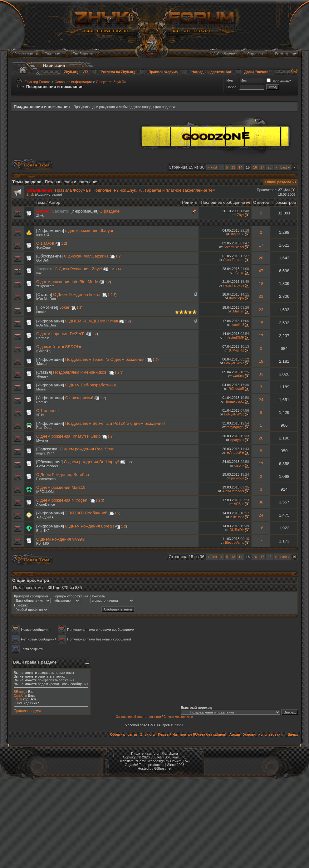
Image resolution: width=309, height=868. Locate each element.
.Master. (238, 311)
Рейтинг (190, 202)
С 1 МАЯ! (45, 243)
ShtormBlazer (234, 247)
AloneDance (46, 504)
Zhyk (30, 194)
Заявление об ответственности (139, 717)
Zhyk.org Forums (38, 82)
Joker (64, 307)
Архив (235, 734)
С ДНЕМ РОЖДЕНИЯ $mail (92, 321)
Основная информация (73, 82)
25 (269, 167)
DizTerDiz (237, 530)
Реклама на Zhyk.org (118, 72)
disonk (239, 465)
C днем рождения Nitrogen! (62, 500)
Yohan (240, 272)
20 (261, 438)
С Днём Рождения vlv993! (61, 539)
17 (262, 167)
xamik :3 (43, 235)
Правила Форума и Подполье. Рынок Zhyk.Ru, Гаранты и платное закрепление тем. (136, 190)
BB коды (20, 692)
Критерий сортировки (31, 596)
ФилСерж (44, 248)
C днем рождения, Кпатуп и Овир (68, 436)
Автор (55, 202)
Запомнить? (279, 81)
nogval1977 (45, 453)
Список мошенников (178, 717)
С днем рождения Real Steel (87, 449)
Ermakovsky (235, 401)
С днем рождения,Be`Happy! (91, 462)
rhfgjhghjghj (235, 427)
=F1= (40, 415)
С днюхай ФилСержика (86, 256)
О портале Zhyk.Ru (111, 82)
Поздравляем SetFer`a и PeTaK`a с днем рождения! (115, 423)
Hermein (43, 338)
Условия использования (264, 734)
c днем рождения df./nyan (90, 230)
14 (240, 167)
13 (233, 167)
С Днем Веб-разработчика (91, 385)
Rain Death (45, 428)
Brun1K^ (43, 531)
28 (261, 258)
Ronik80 (42, 543)
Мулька (42, 440)
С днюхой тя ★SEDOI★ (59, 347)
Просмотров (284, 202)
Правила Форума (163, 72)
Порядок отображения (70, 596)
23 (261, 310)
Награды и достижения (211, 72)
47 (261, 271)
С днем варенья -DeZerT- (61, 334)
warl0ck (238, 376)
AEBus (239, 504)
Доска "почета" (257, 72)
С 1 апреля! (47, 411)
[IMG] (18, 699)
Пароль (232, 87)
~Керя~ (42, 376)
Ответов (261, 202)
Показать (98, 596)
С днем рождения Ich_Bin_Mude (67, 282)
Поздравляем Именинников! (80, 372)
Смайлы (20, 695)
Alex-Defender (47, 466)
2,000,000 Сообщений (86, 513)
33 (261, 374)
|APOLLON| (45, 492)
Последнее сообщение (223, 202)
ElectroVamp (46, 479)
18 (261, 284)
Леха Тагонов (234, 260)
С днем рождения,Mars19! (61, 487)
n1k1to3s (237, 517)
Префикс (21, 605)
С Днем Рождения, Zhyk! (78, 269)
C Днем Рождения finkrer (77, 294)
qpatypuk (237, 440)
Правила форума (27, 711)
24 (261, 400)
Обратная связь (123, 734)
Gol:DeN (43, 260)
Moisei (41, 389)
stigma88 (237, 234)
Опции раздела (278, 182)
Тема (40, 202)
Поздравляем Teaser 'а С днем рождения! (105, 359)
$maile (41, 312)
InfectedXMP (235, 337)
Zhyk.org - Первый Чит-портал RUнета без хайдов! (183, 734)
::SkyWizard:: (46, 286)
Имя (230, 81)
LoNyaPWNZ (234, 363)
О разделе (110, 211)
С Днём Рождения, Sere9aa (63, 475)
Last (285, 167)
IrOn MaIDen (46, 299)
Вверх (293, 734)
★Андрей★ (235, 453)
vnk (39, 273)
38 (261, 502)
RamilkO (43, 402)
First (212, 167)
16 (255, 167)
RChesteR (236, 389)
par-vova (238, 478)
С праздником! (79, 398)
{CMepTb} (44, 351)
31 (261, 296)
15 (261, 323)
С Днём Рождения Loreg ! (90, 526)
